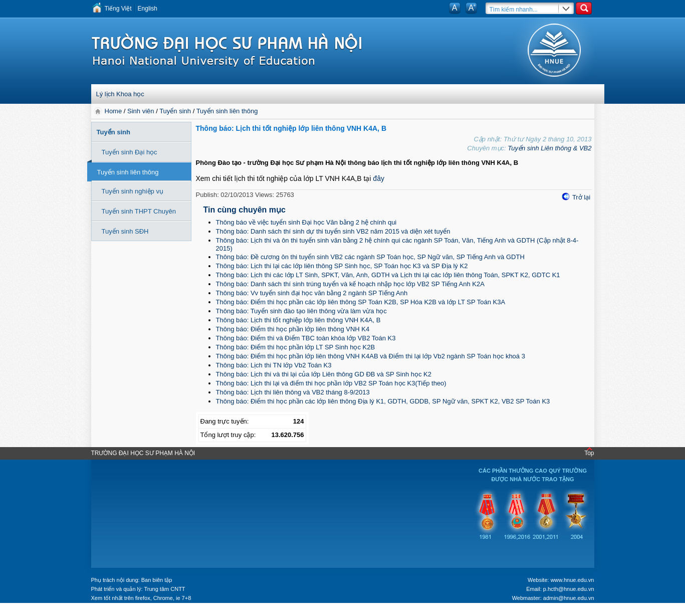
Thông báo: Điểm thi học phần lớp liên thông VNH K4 (293, 329)
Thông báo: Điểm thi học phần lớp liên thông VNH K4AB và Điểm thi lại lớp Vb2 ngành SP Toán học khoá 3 (371, 356)
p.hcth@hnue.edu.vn (569, 589)
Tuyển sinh (175, 111)
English (148, 9)
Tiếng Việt (118, 9)
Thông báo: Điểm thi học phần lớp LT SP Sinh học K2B (296, 347)
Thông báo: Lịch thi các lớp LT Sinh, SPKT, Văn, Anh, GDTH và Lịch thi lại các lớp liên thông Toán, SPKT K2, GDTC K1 (388, 275)
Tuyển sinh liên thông (227, 111)
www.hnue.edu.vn (573, 580)
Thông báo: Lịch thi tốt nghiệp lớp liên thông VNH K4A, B (298, 320)
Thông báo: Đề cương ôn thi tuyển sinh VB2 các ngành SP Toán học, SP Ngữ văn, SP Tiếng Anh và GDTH (370, 257)
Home (114, 111)
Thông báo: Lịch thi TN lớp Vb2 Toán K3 (274, 365)
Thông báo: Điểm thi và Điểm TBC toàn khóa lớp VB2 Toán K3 (306, 338)
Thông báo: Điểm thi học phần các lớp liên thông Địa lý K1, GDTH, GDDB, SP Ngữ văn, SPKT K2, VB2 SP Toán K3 (383, 401)
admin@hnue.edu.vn (569, 598)
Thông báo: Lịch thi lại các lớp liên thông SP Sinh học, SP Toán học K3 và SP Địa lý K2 (342, 266)
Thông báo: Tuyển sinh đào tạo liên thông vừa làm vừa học (301, 311)
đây (379, 178)
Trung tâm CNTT (164, 589)
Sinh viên (141, 111)
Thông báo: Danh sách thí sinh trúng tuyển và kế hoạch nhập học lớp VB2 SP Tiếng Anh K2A (350, 284)
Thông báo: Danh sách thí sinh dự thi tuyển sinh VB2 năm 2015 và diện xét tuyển (333, 231)
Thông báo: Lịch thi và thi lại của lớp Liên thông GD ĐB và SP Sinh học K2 (324, 374)
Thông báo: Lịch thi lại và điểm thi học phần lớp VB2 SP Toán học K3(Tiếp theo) (331, 383)
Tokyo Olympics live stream (36, 612)
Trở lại (581, 197)
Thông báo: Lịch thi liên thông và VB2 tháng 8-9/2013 (293, 392)
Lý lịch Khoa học (120, 94)
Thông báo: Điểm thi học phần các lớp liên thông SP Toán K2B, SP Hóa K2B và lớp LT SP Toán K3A (361, 302)
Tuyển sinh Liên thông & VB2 (549, 148)
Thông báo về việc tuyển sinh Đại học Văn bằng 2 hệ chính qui (306, 222)
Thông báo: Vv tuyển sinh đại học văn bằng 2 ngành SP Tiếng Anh (312, 293)
